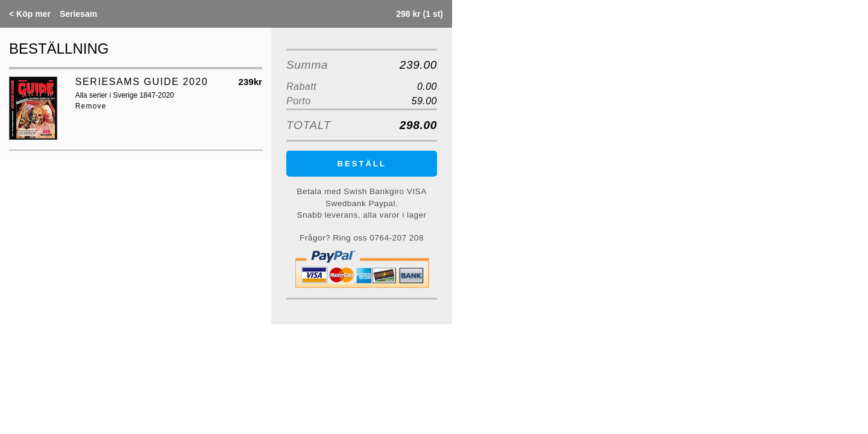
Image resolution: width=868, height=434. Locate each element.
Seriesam (78, 14)
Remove (91, 106)
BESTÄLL (362, 164)
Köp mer (30, 14)
